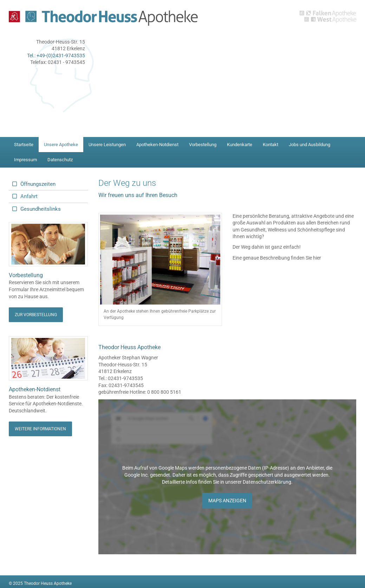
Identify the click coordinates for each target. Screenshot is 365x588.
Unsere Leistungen (107, 145)
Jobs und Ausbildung (309, 145)
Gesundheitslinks (41, 209)
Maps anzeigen (227, 501)
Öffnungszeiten (38, 184)
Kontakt (271, 145)
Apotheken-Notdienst (157, 145)
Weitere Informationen (40, 429)
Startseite (24, 145)
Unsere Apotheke (61, 145)
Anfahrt (29, 196)
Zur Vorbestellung (36, 315)
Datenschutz (60, 160)
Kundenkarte (240, 145)
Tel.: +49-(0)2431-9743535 (56, 55)
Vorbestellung (203, 145)
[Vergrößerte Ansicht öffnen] (160, 260)
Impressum (25, 160)
